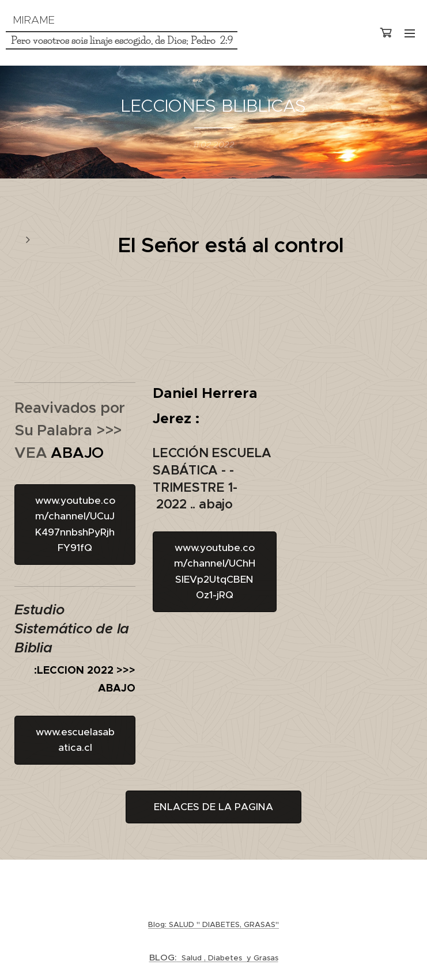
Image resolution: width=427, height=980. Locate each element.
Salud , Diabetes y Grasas (214, 958)
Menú (410, 33)
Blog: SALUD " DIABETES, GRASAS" (213, 924)
